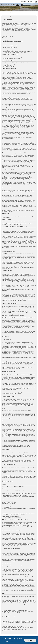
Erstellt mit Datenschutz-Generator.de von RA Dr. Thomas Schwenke (15, 630)
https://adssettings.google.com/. (22, 604)
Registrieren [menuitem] (24, 2)
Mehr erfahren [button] (9, 642)
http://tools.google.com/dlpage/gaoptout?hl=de (11, 603)
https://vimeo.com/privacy (15, 599)
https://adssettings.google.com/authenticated (10, 614)
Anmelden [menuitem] (31, 2)
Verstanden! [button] (30, 640)
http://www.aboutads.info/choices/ (21, 264)
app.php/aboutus (13, 43)
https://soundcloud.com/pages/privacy (24, 447)
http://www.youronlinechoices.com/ (8, 265)
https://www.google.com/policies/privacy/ (9, 613)
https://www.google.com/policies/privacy (9, 602)
